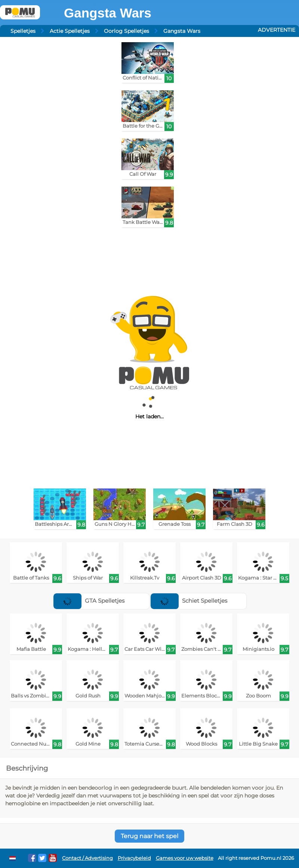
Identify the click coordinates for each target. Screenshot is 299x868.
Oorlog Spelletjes (127, 31)
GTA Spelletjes (89, 601)
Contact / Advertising (87, 858)
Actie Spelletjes (70, 31)
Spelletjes (23, 31)
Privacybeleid (134, 858)
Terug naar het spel (149, 836)
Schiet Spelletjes (189, 601)
